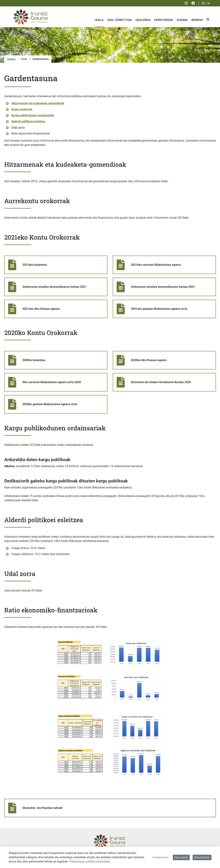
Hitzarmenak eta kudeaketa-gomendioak (38, 103)
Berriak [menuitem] (197, 20)
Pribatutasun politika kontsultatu (90, 862)
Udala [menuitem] (99, 20)
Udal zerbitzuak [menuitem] (120, 20)
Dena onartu (181, 857)
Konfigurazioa (161, 857)
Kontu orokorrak (22, 109)
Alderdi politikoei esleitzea (28, 121)
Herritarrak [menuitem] (164, 20)
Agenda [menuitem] (182, 20)
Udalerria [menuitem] (143, 20)
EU (206, 3)
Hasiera (11, 59)
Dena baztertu (202, 857)
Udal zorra (18, 127)
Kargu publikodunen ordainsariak (33, 115)
